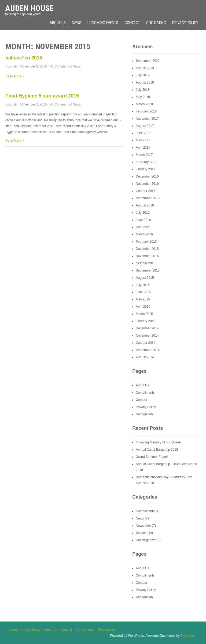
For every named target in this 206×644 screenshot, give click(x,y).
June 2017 (143, 133)
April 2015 (143, 307)
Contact (132, 23)
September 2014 (148, 350)
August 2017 (145, 126)
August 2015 (145, 278)
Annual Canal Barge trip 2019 (157, 450)
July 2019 (143, 75)
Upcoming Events (103, 23)
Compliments (145, 393)
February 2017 (146, 162)
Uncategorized (146, 540)
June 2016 (143, 220)
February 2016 (146, 242)
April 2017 (143, 148)
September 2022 (148, 61)
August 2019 (145, 68)
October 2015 (146, 263)
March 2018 (144, 104)
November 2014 (147, 336)
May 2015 (143, 299)
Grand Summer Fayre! (152, 457)
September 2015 (148, 270)
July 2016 (143, 213)
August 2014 (145, 357)
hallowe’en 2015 (24, 58)
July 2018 (143, 90)
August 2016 (145, 205)
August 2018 (145, 82)
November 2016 (147, 184)
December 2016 (147, 176)
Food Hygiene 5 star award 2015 (42, 96)
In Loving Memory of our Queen (158, 442)
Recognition (144, 414)
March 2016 (144, 234)
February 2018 (146, 111)
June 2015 (143, 292)
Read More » (15, 76)
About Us (58, 23)
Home (13, 630)
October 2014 (146, 343)
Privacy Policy (185, 23)
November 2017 (147, 119)
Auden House (29, 8)
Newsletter (143, 526)
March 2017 (144, 155)
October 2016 (146, 191)
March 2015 (144, 314)
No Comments (60, 66)
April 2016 (143, 227)
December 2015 (147, 249)
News (77, 23)
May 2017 (143, 140)
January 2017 (146, 169)
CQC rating (156, 23)
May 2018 (143, 97)
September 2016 (148, 198)
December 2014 (147, 328)
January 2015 (146, 321)
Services (142, 533)
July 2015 (143, 285)
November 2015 (147, 256)
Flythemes (188, 636)
